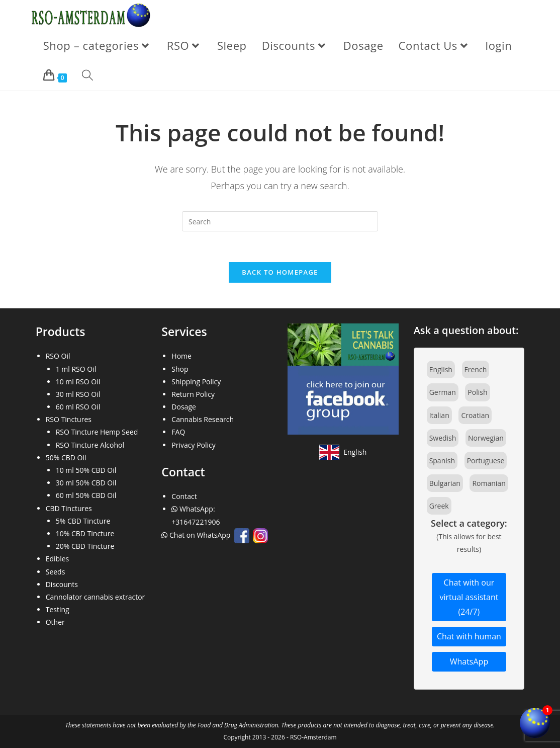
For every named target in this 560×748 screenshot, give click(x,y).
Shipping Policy (196, 382)
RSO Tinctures (69, 419)
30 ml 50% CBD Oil (86, 483)
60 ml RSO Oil (78, 407)
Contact (184, 496)
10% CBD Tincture (85, 533)
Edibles (58, 559)
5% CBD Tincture (83, 521)
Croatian (475, 415)
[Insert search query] (280, 221)
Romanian (489, 483)
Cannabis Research (203, 419)
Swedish (443, 438)
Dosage (184, 407)
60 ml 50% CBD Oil (86, 495)
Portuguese (486, 461)
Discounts (62, 584)
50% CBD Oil (66, 458)
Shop (180, 369)
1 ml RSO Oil (76, 369)
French (476, 369)
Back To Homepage (280, 272)
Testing (58, 609)
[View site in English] (343, 452)
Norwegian (486, 438)
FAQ (178, 432)
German (443, 392)
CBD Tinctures (69, 508)
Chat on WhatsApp (197, 535)
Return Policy (193, 394)
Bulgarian (445, 483)
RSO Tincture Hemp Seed (97, 432)
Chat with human (469, 636)
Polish (477, 392)
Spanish (442, 461)
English (441, 369)
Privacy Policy (193, 445)
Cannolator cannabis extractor (96, 597)
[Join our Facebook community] (343, 378)
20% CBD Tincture (85, 546)
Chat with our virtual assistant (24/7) (469, 597)
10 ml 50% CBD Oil (86, 470)
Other (55, 622)
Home (181, 356)
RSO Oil (58, 356)
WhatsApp (469, 661)
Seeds (56, 572)
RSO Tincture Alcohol (90, 445)
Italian (439, 415)
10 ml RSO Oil (78, 382)
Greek (439, 506)
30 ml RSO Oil (78, 394)
